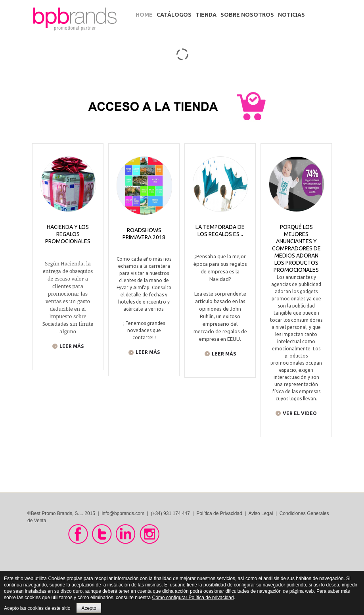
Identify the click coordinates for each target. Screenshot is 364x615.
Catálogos (174, 15)
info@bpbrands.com (123, 513)
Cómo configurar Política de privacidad (193, 598)
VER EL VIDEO (300, 413)
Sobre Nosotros (247, 15)
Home (144, 15)
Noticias (291, 15)
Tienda (206, 15)
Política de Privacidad (219, 513)
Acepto (89, 608)
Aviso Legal (261, 513)
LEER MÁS (72, 346)
